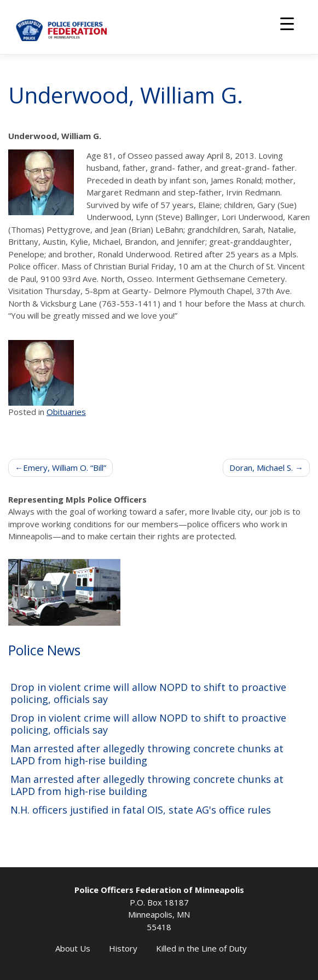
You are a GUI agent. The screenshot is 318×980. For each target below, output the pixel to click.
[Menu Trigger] (287, 23)
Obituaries (66, 412)
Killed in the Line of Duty (201, 948)
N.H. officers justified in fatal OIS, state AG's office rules (141, 810)
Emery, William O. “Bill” (65, 468)
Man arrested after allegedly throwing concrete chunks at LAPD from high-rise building (147, 755)
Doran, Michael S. (261, 468)
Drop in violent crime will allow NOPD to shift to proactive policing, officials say (148, 693)
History (123, 948)
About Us (73, 948)
